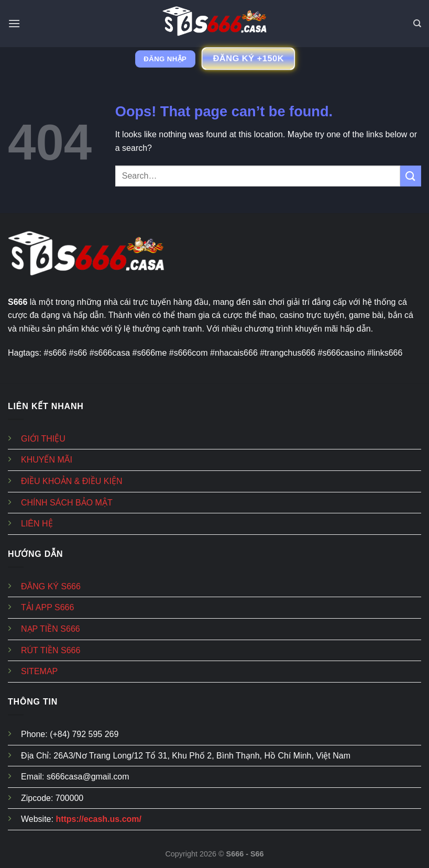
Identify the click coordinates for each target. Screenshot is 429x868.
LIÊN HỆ (37, 524)
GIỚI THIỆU (43, 439)
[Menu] (14, 23)
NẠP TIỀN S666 (51, 629)
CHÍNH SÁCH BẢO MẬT (67, 503)
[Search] (417, 24)
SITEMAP (39, 671)
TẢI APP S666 (47, 607)
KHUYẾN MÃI (47, 460)
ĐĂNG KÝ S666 (51, 586)
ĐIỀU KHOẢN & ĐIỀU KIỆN (71, 481)
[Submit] (411, 176)
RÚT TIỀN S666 (51, 650)
